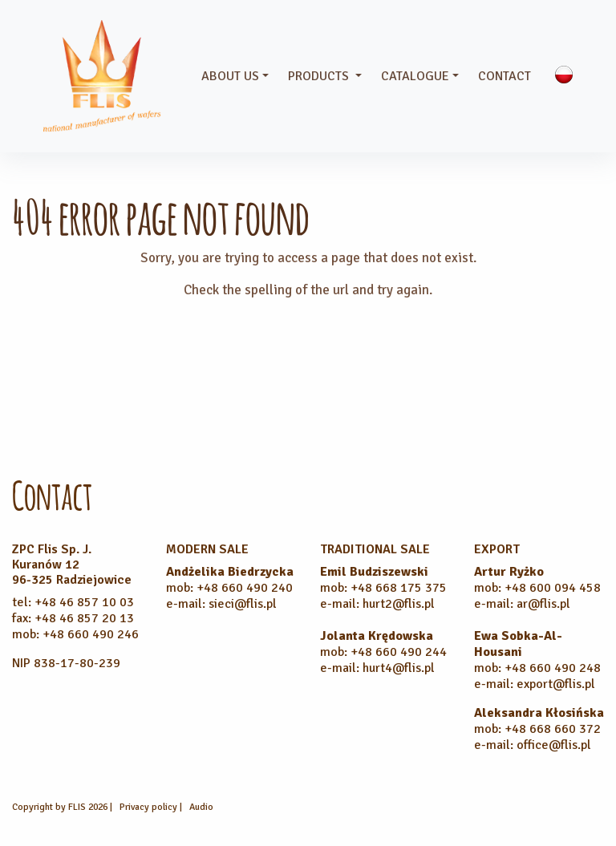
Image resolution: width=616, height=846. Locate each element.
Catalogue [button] (415, 76)
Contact (505, 76)
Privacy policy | (152, 807)
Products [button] (320, 76)
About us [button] (230, 76)
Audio (201, 807)
